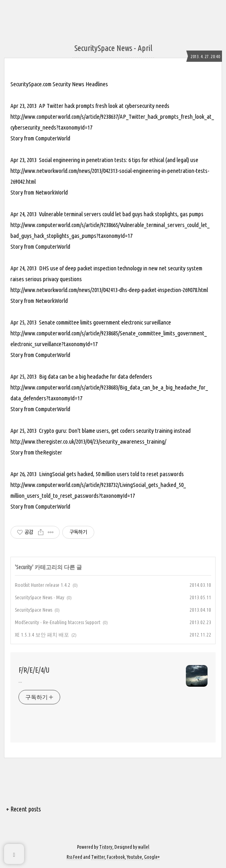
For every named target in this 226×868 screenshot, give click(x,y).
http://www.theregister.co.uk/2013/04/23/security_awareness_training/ (88, 441)
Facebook (116, 857)
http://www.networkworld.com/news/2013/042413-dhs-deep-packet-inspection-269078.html (109, 290)
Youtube (134, 857)
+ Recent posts (23, 809)
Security (24, 567)
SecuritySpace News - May (40, 597)
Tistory (106, 847)
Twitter (98, 857)
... (20, 681)
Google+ (152, 857)
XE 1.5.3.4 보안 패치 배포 (42, 635)
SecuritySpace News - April (113, 48)
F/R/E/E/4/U (34, 670)
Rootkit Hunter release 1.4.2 (43, 585)
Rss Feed (74, 857)
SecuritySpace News (34, 610)
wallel (144, 847)
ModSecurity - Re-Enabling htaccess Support (58, 622)
